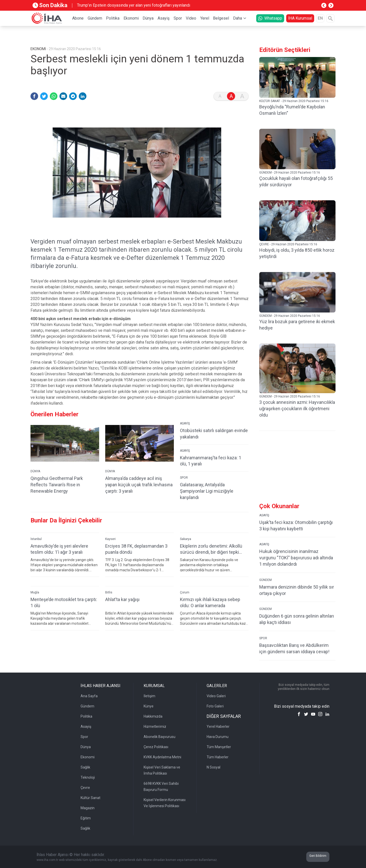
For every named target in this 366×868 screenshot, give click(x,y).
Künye (149, 706)
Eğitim (86, 818)
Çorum (185, 592)
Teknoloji (88, 777)
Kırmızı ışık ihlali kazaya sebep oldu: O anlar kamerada (210, 603)
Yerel (205, 18)
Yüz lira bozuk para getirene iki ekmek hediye (297, 325)
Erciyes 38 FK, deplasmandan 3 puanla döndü (136, 549)
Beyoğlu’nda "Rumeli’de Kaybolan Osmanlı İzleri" (292, 110)
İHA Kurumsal (300, 18)
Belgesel (221, 18)
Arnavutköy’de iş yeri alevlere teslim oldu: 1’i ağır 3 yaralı (59, 549)
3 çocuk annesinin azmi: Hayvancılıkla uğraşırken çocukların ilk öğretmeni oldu (297, 409)
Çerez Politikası (156, 747)
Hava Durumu (218, 737)
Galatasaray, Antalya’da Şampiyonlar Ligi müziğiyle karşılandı (207, 491)
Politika (113, 18)
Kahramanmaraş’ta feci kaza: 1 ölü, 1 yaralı (211, 461)
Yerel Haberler (218, 727)
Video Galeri (216, 696)
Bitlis (109, 592)
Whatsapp (270, 18)
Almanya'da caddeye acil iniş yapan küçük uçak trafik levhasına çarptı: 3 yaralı (139, 485)
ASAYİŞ (185, 423)
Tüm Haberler (218, 757)
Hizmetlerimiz (155, 727)
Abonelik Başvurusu (159, 737)
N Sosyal (213, 767)
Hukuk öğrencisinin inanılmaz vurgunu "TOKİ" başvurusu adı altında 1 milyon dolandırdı (296, 558)
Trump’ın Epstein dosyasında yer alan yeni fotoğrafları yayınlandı (134, 5)
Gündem (95, 18)
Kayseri (110, 539)
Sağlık (85, 767)
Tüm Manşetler (219, 747)
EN (320, 18)
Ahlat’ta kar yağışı (122, 599)
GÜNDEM (265, 580)
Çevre (85, 788)
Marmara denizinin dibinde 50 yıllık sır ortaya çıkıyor (297, 590)
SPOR (184, 478)
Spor (178, 18)
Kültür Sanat (90, 798)
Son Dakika (50, 5)
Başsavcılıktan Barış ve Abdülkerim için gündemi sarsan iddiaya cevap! (294, 648)
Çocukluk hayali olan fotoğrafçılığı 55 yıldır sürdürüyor (296, 181)
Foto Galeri (215, 706)
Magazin (88, 808)
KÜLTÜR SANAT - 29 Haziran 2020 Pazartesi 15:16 (294, 101)
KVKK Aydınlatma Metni (162, 757)
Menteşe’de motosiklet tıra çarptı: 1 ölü (64, 603)
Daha (238, 18)
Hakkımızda (153, 716)
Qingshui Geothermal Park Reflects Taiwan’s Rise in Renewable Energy (57, 485)
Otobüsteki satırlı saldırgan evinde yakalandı (214, 434)
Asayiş (164, 18)
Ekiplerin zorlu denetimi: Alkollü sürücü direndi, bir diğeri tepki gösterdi (211, 549)
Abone (78, 18)
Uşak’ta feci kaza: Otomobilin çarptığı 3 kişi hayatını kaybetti (296, 525)
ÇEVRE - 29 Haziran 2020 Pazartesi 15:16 (288, 244)
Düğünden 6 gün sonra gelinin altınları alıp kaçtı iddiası (297, 619)
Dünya (148, 18)
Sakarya (186, 539)
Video (191, 18)
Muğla (35, 592)
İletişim (149, 696)
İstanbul (36, 539)
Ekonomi (131, 18)
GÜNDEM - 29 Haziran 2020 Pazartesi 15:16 (290, 173)
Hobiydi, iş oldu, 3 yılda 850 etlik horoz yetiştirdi (297, 253)
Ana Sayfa (89, 696)
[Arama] (330, 18)
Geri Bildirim (318, 856)
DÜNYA (35, 471)
